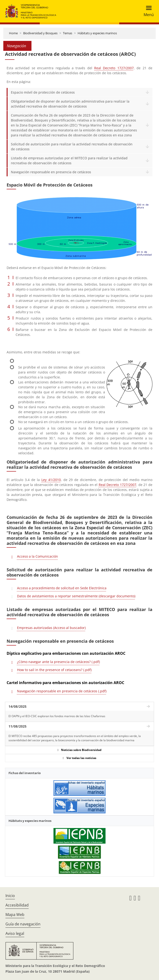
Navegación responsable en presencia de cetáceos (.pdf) (62, 691)
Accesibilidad (17, 905)
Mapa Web (15, 915)
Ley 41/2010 (51, 480)
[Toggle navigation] (147, 11)
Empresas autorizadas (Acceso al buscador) (51, 628)
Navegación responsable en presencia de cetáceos (51, 172)
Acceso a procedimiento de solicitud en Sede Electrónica (62, 588)
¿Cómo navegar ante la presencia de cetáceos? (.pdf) (58, 662)
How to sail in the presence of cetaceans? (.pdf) (54, 670)
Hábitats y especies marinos (97, 33)
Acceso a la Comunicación (38, 556)
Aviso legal (15, 933)
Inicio (10, 896)
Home (13, 33)
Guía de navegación (23, 924)
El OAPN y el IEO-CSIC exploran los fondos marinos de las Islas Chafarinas (57, 716)
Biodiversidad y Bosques (40, 33)
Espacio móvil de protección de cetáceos (43, 92)
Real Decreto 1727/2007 (114, 68)
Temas (68, 33)
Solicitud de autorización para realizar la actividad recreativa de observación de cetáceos (72, 147)
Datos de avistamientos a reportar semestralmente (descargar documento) (76, 596)
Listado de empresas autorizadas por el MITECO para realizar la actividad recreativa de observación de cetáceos (69, 160)
